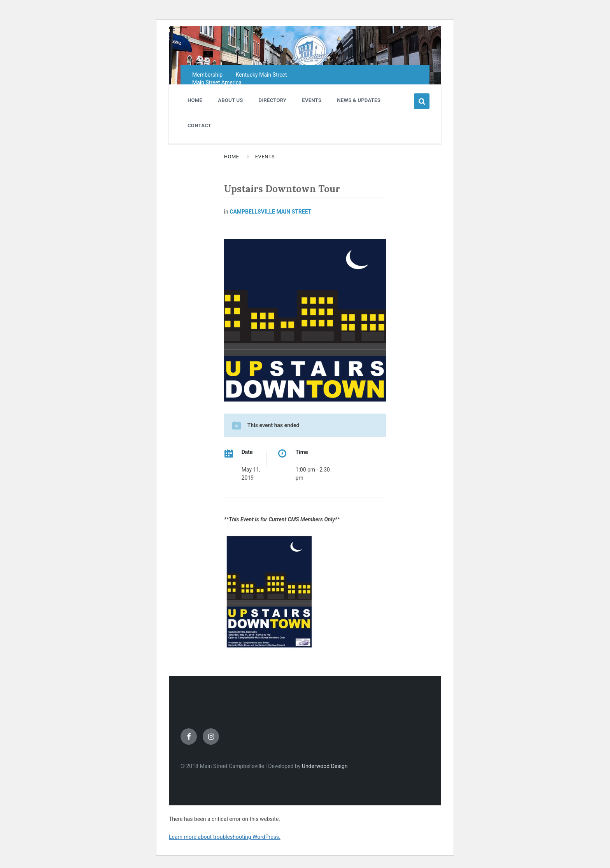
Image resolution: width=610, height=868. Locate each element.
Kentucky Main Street (261, 75)
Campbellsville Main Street (270, 212)
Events (265, 157)
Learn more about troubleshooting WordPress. (225, 837)
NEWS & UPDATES (359, 100)
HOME (195, 100)
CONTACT (199, 125)
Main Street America (217, 82)
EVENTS (312, 100)
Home (232, 157)
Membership (207, 75)
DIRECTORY (273, 100)
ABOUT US (230, 100)
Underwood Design (325, 766)
